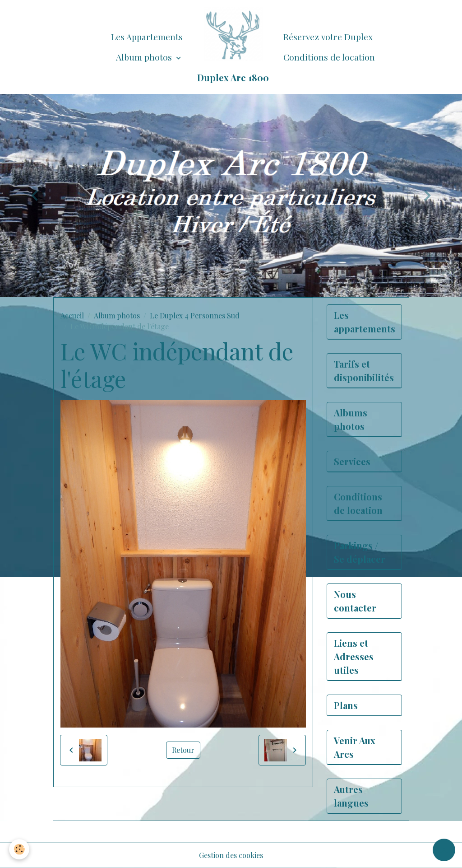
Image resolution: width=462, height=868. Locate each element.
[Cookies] (19, 849)
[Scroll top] (444, 850)
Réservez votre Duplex (328, 37)
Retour (183, 750)
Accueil (72, 315)
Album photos (145, 57)
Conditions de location (329, 57)
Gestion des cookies (231, 855)
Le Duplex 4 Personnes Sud (195, 315)
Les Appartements (147, 37)
